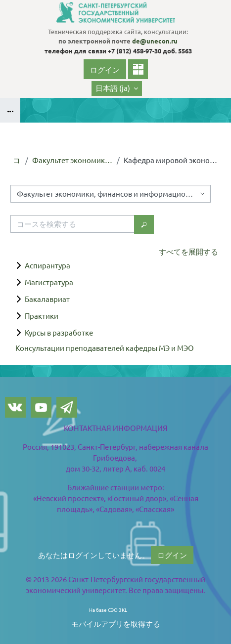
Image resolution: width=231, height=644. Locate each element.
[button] (117, 88)
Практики (42, 316)
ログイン (105, 69)
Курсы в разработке (59, 332)
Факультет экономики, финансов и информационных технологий (72, 160)
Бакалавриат (47, 299)
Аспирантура (47, 265)
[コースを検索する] (72, 224)
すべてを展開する (188, 251)
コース (17, 160)
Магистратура (49, 282)
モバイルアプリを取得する (116, 623)
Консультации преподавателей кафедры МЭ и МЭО (105, 348)
